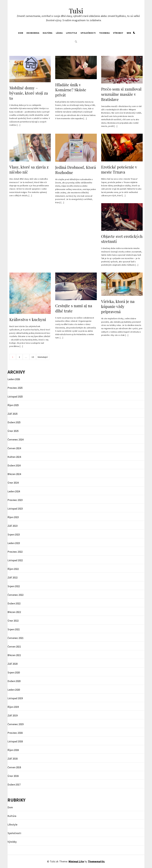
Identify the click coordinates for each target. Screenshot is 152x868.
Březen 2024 (14, 474)
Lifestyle (72, 33)
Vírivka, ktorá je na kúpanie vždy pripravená (118, 306)
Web (129, 33)
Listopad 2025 (15, 397)
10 (33, 357)
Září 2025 (13, 414)
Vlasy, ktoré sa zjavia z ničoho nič (29, 170)
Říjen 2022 (13, 569)
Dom (21, 33)
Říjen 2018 (13, 750)
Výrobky (118, 33)
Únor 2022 (13, 621)
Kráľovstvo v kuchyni (28, 319)
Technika (104, 33)
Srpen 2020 (14, 673)
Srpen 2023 (14, 535)
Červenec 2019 (16, 724)
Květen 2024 (14, 457)
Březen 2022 (14, 612)
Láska (59, 33)
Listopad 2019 (15, 698)
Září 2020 (13, 664)
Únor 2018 (13, 776)
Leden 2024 (14, 491)
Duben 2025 (14, 422)
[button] (134, 33)
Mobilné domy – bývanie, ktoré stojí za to (29, 93)
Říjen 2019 (13, 707)
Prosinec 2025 (15, 388)
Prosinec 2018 (15, 733)
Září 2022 (13, 578)
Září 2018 (13, 759)
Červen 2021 (14, 647)
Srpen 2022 (14, 586)
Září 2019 (13, 716)
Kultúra (48, 33)
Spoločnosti (88, 33)
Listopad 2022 (15, 560)
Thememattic (96, 861)
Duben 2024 (14, 465)
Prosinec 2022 (15, 552)
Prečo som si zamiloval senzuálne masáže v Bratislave (121, 94)
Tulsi (76, 11)
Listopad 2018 (15, 741)
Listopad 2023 (15, 509)
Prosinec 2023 (15, 500)
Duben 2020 (14, 681)
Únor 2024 (13, 483)
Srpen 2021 (14, 629)
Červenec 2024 (16, 440)
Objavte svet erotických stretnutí (122, 239)
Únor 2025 (13, 431)
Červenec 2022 (16, 595)
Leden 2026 (14, 379)
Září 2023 (13, 526)
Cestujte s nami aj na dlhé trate (74, 308)
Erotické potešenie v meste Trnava (119, 170)
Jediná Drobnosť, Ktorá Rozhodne (75, 170)
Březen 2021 (14, 655)
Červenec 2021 (16, 638)
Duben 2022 (14, 603)
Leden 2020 (14, 690)
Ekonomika (33, 33)
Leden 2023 (14, 543)
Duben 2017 (14, 785)
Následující (43, 357)
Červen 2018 (14, 767)
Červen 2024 (14, 448)
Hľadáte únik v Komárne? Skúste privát (71, 90)
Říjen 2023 (13, 517)
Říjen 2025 (13, 405)
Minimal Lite (76, 861)
